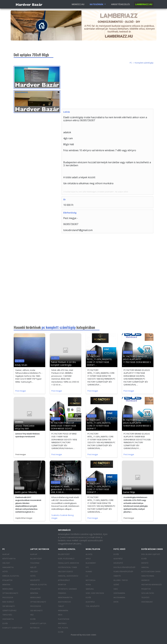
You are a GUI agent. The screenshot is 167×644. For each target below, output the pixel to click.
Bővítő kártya (9, 559)
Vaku (116, 589)
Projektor (146, 589)
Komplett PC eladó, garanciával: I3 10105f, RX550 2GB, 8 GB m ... (65, 489)
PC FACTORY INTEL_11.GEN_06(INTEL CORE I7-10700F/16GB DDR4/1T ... (99, 424)
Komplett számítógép (12, 628)
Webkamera (63, 610)
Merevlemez (8, 589)
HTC (87, 567)
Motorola (90, 580)
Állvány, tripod (121, 580)
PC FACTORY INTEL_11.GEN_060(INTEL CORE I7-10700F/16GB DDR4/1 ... (100, 361)
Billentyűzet (36, 559)
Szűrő (116, 585)
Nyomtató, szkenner (67, 589)
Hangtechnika (148, 576)
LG (87, 576)
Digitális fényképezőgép (124, 567)
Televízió (145, 597)
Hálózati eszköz (65, 571)
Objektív (117, 576)
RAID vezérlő (8, 602)
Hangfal (145, 567)
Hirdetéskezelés (120, 4)
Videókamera (119, 593)
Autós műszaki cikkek (151, 571)
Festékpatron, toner (67, 567)
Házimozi (145, 580)
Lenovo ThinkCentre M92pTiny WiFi (25, 427)
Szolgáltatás (148, 593)
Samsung (90, 589)
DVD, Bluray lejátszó (151, 554)
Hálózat (6, 563)
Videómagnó (147, 602)
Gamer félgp (129, 492)
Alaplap (6, 554)
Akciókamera (119, 597)
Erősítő (145, 563)
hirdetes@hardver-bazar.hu (74, 537)
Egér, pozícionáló (66, 559)
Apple (88, 559)
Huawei (89, 571)
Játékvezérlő (64, 580)
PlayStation (64, 619)
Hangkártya (8, 567)
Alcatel (89, 554)
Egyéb (5, 623)
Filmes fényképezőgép (123, 571)
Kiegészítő (35, 580)
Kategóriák (97, 4)
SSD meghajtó (9, 606)
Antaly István (21, 365)
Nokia (88, 585)
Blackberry (91, 563)
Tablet (61, 606)
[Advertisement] (114, 87)
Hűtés (5, 571)
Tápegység (7, 615)
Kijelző (33, 567)
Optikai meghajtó (10, 593)
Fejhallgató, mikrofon (68, 563)
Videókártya (8, 619)
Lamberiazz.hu (144, 4)
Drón (116, 602)
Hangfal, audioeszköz (68, 576)
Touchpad (35, 563)
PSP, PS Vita (63, 628)
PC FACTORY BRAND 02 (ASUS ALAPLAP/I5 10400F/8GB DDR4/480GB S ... (137, 424)
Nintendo (62, 623)
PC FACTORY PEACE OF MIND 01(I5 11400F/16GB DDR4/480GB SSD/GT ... (63, 426)
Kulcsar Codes (89, 635)
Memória (6, 585)
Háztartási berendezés (152, 585)
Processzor (8, 597)
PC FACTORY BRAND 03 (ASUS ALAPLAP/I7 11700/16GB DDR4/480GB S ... (137, 361)
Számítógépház (9, 610)
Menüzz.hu (78, 4)
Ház (32, 615)
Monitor (62, 585)
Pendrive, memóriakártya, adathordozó (65, 597)
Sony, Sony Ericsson (95, 593)
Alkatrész (90, 602)
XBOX (60, 615)
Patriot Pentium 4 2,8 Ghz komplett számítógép (63, 363)
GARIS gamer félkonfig (26, 492)
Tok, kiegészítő (93, 606)
